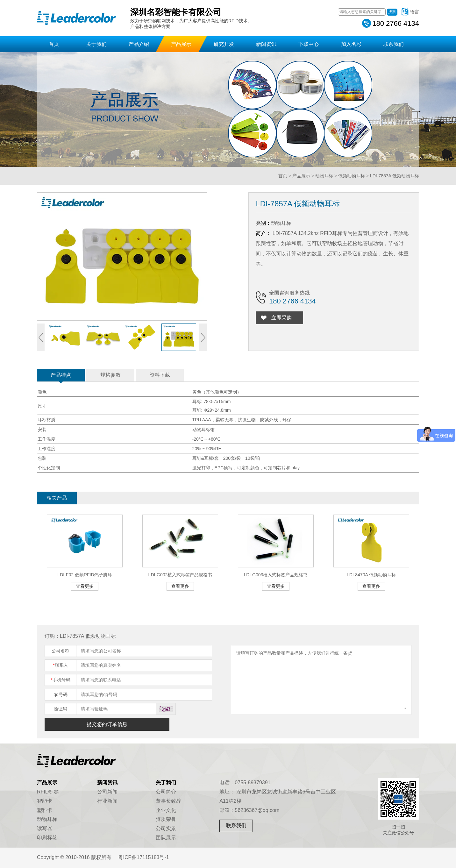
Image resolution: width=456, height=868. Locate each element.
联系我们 (394, 44)
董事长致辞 (168, 801)
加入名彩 (351, 44)
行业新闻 (107, 801)
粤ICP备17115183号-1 (144, 857)
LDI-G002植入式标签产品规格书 (180, 575)
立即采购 (283, 318)
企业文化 (166, 810)
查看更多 (85, 586)
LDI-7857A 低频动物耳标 (395, 176)
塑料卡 (45, 810)
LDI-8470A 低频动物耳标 (371, 575)
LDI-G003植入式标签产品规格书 (276, 575)
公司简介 (166, 792)
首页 (54, 44)
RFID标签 (48, 792)
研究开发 (224, 44)
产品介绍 (139, 44)
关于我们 (96, 44)
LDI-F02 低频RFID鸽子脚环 (85, 575)
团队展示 (166, 838)
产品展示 (181, 44)
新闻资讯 (266, 44)
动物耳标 (324, 176)
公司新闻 (107, 792)
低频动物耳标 (352, 176)
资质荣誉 (166, 819)
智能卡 (45, 801)
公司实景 (166, 828)
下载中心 (309, 44)
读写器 (45, 828)
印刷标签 (47, 838)
